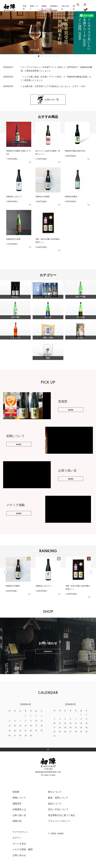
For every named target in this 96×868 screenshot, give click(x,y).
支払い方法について (58, 809)
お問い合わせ (19, 855)
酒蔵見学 (17, 804)
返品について (55, 804)
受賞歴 (16, 792)
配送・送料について (58, 798)
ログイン (17, 838)
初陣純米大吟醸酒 (42, 197)
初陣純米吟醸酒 (71, 197)
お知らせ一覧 (48, 100)
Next (91, 572)
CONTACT (48, 652)
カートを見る (19, 844)
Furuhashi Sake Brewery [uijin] (65, 15)
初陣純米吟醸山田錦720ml (75, 151)
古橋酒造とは (19, 809)
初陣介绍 (17, 821)
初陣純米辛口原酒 (13, 239)
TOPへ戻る (48, 750)
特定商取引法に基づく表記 (61, 815)
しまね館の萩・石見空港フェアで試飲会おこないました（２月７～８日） (54, 86)
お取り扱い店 (19, 815)
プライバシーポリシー (59, 821)
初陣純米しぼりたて (14, 197)
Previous (5, 572)
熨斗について (55, 792)
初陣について (19, 798)
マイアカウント (20, 832)
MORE (71, 410)
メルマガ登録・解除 (23, 849)
